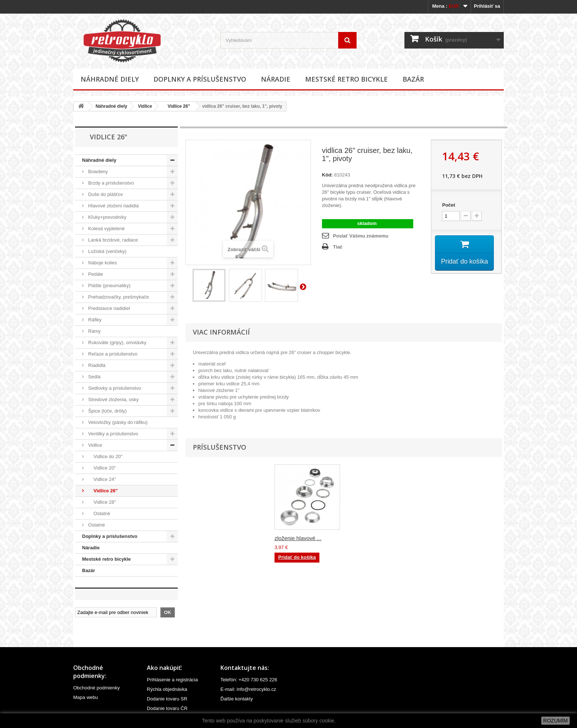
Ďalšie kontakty (237, 699)
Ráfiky (94, 320)
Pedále (95, 274)
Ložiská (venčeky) (107, 251)
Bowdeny (97, 172)
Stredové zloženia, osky (113, 399)
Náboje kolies (102, 263)
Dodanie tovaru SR (167, 699)
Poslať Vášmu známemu (361, 236)
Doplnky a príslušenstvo (200, 79)
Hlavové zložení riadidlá (113, 206)
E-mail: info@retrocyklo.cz (248, 689)
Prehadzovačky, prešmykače (118, 297)
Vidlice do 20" (105, 456)
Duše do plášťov (105, 194)
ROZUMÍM (555, 721)
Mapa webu (86, 697)
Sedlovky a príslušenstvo (114, 388)
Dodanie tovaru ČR (167, 708)
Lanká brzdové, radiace (112, 240)
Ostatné (99, 513)
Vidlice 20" (101, 468)
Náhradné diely (110, 79)
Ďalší (304, 286)
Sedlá (94, 377)
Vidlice (145, 106)
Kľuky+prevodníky (107, 217)
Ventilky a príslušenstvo (112, 434)
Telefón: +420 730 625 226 (249, 680)
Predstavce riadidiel (108, 308)
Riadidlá (96, 365)
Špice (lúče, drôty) (107, 411)
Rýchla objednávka (167, 689)
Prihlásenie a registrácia (172, 680)
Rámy (94, 331)
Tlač (338, 247)
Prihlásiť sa (487, 6)
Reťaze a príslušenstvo (112, 354)
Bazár (413, 79)
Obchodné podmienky (96, 688)
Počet (448, 205)
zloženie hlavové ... (298, 538)
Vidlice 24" (101, 479)
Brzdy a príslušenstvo (110, 183)
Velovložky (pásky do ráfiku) (117, 422)
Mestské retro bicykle (346, 79)
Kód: (328, 175)
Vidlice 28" (101, 502)
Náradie (276, 79)
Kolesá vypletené (106, 229)
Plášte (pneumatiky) (109, 286)
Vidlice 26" (176, 106)
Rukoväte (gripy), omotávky (117, 342)
